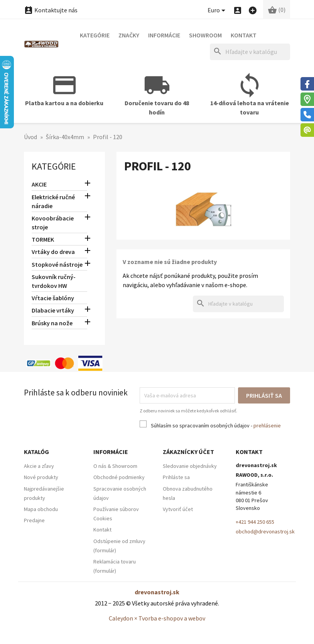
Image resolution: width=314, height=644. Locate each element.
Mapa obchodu (41, 509)
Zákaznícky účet (188, 452)
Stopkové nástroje (57, 264)
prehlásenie (267, 425)
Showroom (205, 35)
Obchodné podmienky (119, 477)
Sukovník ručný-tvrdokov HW (54, 281)
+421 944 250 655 (255, 522)
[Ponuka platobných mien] (218, 11)
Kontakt (244, 35)
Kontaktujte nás (51, 10)
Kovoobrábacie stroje (53, 223)
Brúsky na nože (52, 323)
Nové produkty (41, 477)
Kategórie (95, 35)
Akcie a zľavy (39, 466)
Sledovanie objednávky (190, 466)
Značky (129, 35)
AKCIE (39, 184)
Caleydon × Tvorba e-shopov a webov (157, 618)
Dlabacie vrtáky (53, 310)
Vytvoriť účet (178, 509)
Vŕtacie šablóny (53, 298)
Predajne (34, 520)
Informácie (164, 35)
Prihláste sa (176, 477)
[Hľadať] (250, 52)
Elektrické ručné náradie (53, 201)
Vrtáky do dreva (53, 252)
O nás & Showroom (115, 466)
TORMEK (43, 239)
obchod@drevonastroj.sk (265, 531)
